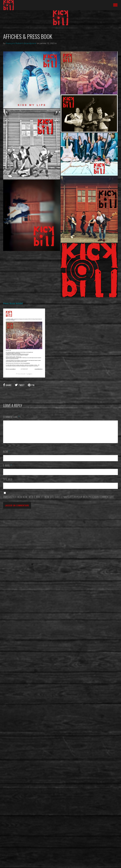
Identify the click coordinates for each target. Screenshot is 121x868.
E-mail (7, 469)
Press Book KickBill (13, 303)
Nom (6, 455)
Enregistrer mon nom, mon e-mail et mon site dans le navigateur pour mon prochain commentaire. (59, 501)
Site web (8, 483)
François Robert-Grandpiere (21, 43)
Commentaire (11, 417)
